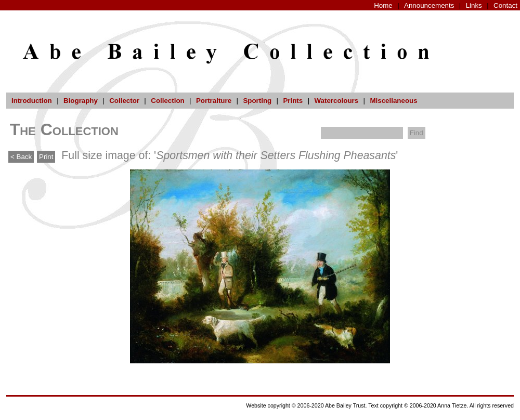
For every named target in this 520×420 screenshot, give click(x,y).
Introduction (32, 101)
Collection (167, 101)
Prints (293, 101)
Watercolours (337, 101)
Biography (81, 101)
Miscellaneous (393, 101)
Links (474, 5)
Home (383, 5)
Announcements (429, 5)
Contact (505, 5)
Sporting (257, 101)
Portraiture (214, 101)
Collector (124, 101)
